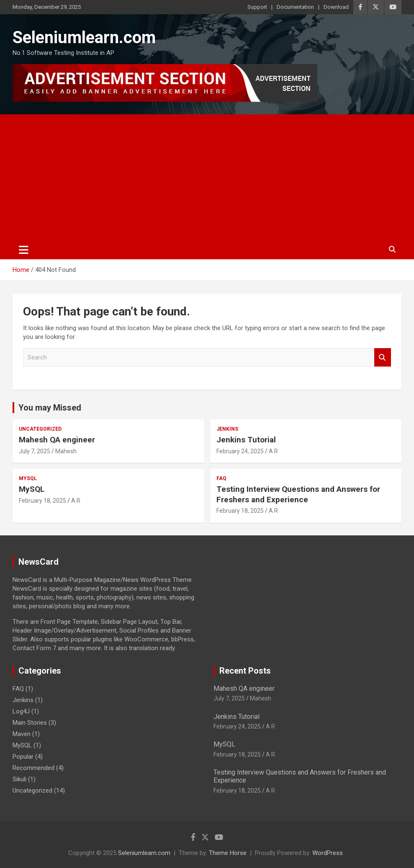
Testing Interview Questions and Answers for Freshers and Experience (298, 494)
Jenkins (227, 429)
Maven (22, 734)
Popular (23, 757)
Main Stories (30, 723)
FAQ (221, 478)
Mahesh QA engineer (57, 440)
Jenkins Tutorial (246, 440)
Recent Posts (245, 671)
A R (273, 451)
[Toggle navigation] (24, 250)
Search (383, 358)
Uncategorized (40, 429)
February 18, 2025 (42, 501)
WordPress (328, 853)
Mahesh (66, 451)
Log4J (21, 711)
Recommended (33, 768)
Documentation (295, 7)
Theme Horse (228, 853)
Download (336, 7)
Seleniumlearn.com (84, 37)
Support (257, 7)
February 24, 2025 (240, 451)
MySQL (28, 478)
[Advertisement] (207, 177)
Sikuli (19, 779)
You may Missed (50, 408)
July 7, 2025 (35, 451)
